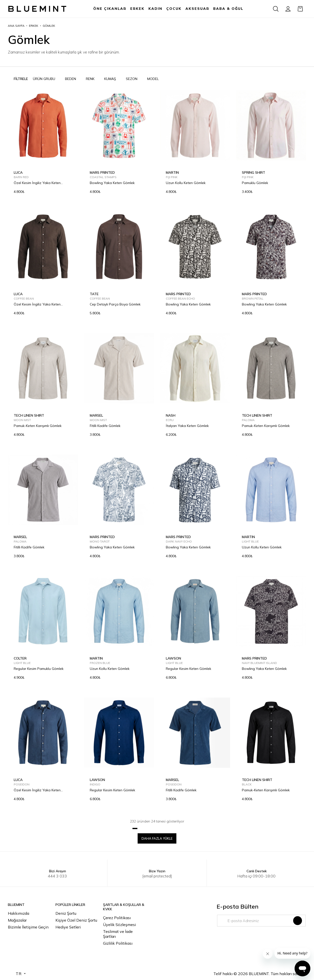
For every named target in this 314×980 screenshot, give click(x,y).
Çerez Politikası (117, 918)
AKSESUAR (197, 9)
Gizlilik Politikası (118, 943)
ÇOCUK (174, 9)
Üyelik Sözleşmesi (119, 925)
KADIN (155, 9)
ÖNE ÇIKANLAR (110, 9)
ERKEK (137, 9)
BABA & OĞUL (228, 9)
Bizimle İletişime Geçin (28, 927)
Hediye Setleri (68, 927)
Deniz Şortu (66, 913)
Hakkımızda (19, 913)
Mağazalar (17, 920)
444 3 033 (57, 876)
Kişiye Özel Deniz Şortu (76, 920)
